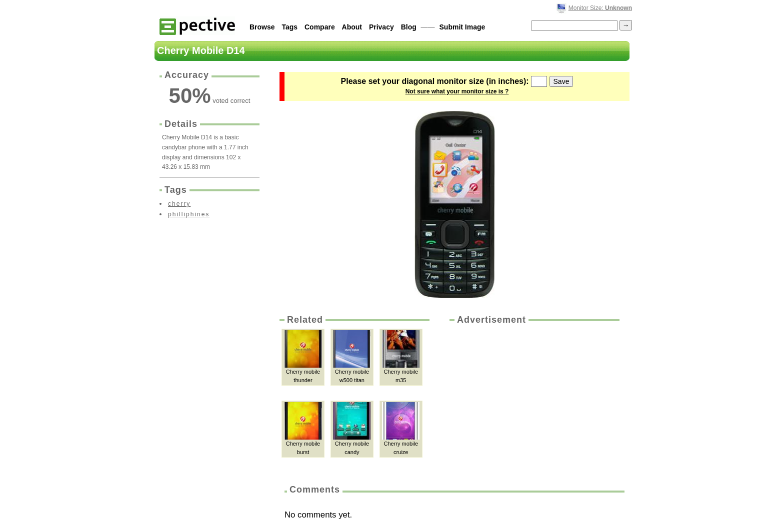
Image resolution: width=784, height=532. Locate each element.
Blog (409, 27)
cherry (179, 204)
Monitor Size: (600, 8)
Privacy (381, 27)
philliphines (189, 214)
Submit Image (462, 27)
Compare (320, 27)
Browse (262, 27)
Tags (289, 27)
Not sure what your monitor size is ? (457, 91)
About (352, 27)
